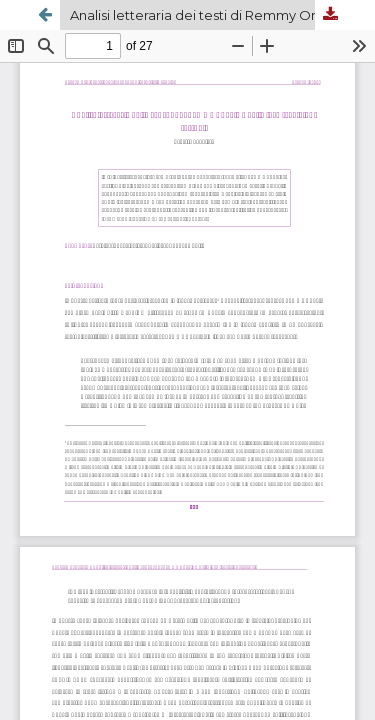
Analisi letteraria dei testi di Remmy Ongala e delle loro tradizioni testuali (207, 15)
